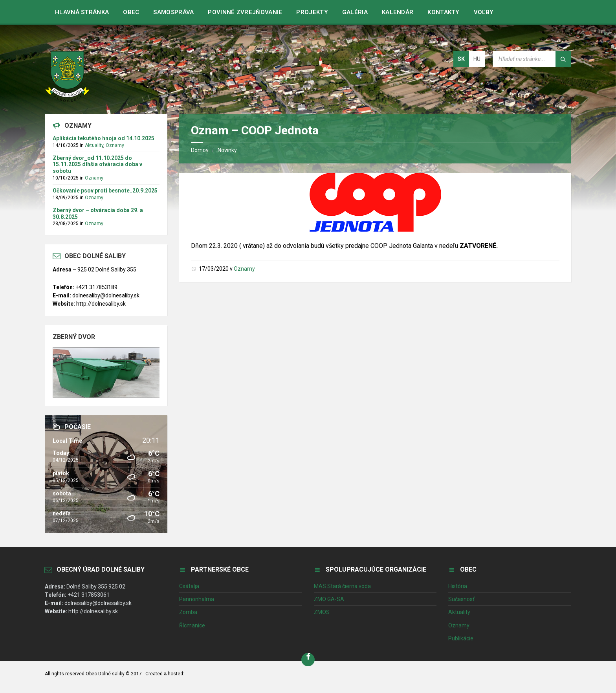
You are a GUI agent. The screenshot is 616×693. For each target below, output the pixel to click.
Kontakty (443, 12)
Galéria (355, 12)
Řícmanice (192, 625)
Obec (131, 12)
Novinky (227, 150)
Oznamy (244, 269)
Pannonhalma (197, 599)
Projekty (312, 12)
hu (477, 59)
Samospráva (173, 12)
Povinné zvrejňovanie (245, 12)
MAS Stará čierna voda (342, 586)
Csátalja (189, 586)
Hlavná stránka (82, 12)
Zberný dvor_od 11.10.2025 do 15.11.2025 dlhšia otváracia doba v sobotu (97, 165)
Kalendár (398, 12)
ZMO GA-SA (329, 599)
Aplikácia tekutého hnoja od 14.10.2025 (104, 138)
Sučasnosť (461, 599)
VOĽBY (484, 12)
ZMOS (322, 612)
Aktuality (94, 145)
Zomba (188, 612)
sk (461, 59)
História (458, 586)
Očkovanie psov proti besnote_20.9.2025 (105, 191)
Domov (200, 150)
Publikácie (461, 638)
